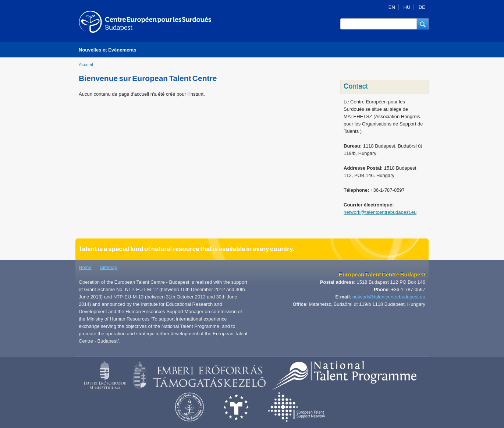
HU (407, 7)
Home (85, 267)
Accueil (86, 65)
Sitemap (109, 267)
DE (422, 7)
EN (392, 7)
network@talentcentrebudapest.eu (380, 212)
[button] (423, 24)
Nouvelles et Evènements (108, 50)
